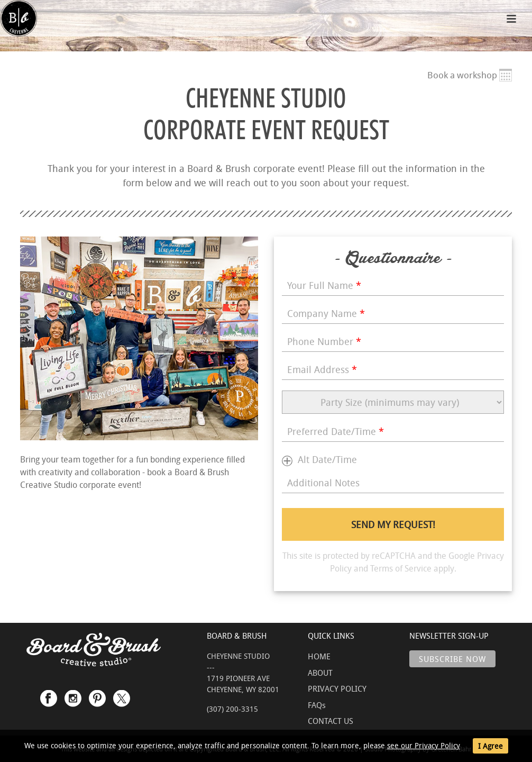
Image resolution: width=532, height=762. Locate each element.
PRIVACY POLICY (337, 688)
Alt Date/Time (327, 459)
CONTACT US (331, 721)
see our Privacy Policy (424, 745)
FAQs (317, 705)
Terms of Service (401, 568)
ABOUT (320, 673)
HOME (319, 656)
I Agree (490, 746)
